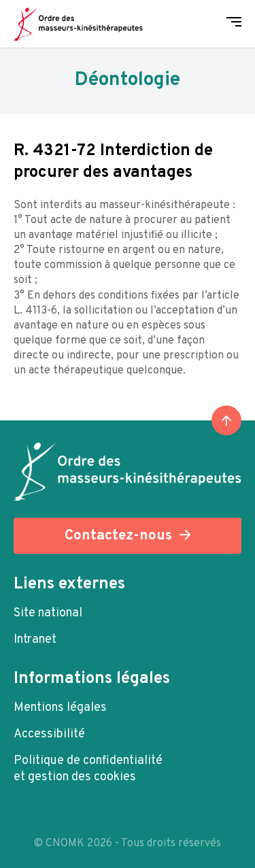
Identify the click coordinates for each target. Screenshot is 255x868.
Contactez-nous (118, 536)
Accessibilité (49, 734)
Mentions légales (60, 708)
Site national (48, 613)
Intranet (35, 640)
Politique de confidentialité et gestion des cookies (88, 769)
